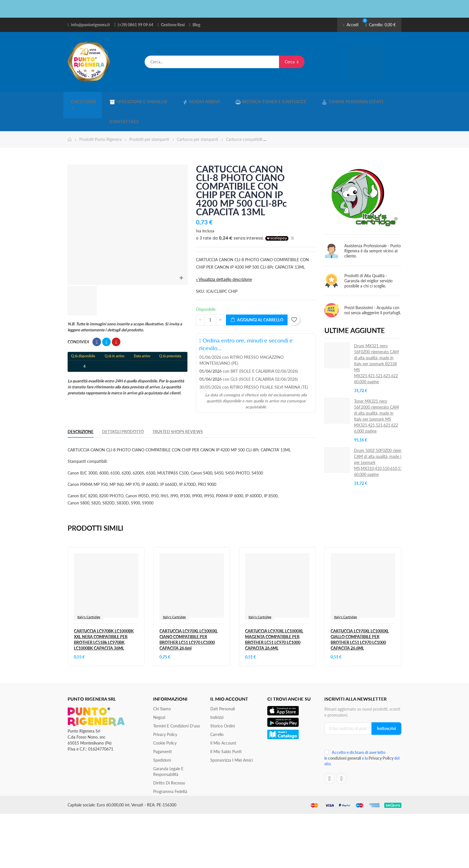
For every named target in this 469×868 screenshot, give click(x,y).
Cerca (292, 62)
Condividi (97, 318)
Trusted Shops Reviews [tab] (178, 407)
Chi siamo (162, 685)
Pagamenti (162, 727)
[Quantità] (210, 296)
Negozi (159, 693)
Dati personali (223, 685)
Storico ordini (223, 702)
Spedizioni (162, 736)
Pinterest (116, 318)
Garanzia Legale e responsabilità (168, 747)
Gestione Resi (173, 25)
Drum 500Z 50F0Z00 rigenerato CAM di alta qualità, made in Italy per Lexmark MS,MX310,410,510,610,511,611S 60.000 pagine (384, 438)
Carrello (217, 710)
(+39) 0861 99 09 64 (136, 25)
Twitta (106, 318)
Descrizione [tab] (81, 407)
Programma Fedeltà (170, 767)
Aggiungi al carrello (257, 296)
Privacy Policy (165, 710)
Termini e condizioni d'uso (177, 702)
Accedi (350, 25)
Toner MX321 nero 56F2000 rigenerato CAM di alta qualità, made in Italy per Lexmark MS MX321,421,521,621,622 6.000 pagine (376, 392)
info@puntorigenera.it (90, 25)
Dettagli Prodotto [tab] (123, 407)
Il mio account (223, 719)
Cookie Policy (165, 719)
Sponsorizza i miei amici (232, 736)
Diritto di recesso (169, 759)
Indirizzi (217, 693)
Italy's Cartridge (89, 593)
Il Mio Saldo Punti (226, 727)
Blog (196, 25)
